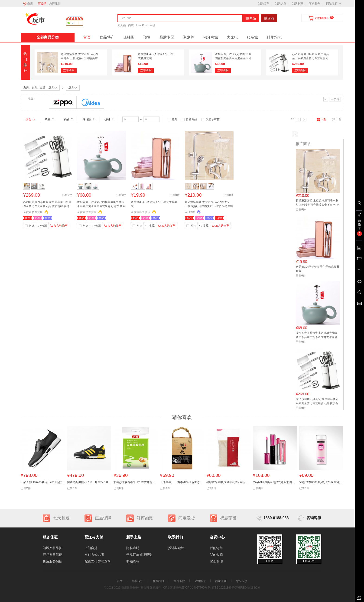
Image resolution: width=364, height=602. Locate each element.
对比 (32, 226)
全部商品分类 (48, 37)
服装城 (252, 37)
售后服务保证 (52, 561)
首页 (87, 37)
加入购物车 (59, 226)
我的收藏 (298, 3)
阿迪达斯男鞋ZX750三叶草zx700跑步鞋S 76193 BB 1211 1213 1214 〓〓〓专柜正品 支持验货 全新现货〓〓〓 (89, 482)
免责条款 (179, 581)
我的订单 (264, 3)
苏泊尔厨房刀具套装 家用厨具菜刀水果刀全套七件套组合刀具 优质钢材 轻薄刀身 (310, 58)
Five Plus (142, 25)
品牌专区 (167, 37)
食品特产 (107, 37)
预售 (147, 37)
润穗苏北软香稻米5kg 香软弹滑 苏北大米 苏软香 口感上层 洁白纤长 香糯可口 (136, 482)
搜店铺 (269, 18)
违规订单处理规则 (139, 555)
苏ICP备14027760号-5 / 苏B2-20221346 (207, 588)
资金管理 (216, 561)
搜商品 (251, 18)
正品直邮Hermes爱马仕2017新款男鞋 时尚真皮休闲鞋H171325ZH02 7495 (43, 482)
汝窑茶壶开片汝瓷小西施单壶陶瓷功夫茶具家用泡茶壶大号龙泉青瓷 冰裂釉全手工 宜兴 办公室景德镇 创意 (101, 205)
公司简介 (200, 581)
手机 (153, 25)
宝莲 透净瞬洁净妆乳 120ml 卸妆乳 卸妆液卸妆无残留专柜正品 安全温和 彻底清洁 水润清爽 (321, 482)
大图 (321, 119)
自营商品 (192, 119)
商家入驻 (221, 581)
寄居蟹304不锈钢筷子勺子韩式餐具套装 (154, 204)
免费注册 (55, 3)
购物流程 (133, 561)
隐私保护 (138, 581)
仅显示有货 (213, 119)
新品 (68, 119)
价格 (109, 119)
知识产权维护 (52, 548)
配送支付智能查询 (97, 561)
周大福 (122, 25)
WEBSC (190, 212)
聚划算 (189, 37)
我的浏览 (281, 3)
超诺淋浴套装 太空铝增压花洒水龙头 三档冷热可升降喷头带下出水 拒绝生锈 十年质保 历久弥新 (209, 205)
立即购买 (69, 70)
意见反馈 (242, 581)
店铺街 (129, 37)
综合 (30, 119)
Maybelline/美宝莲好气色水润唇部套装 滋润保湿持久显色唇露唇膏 (275, 482)
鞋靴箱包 (274, 37)
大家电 (232, 37)
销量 (49, 119)
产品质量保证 (52, 555)
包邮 (175, 119)
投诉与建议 (176, 548)
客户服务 (315, 3)
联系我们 (158, 581)
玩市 (253, 588)
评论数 (89, 119)
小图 (336, 119)
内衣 (131, 25)
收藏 (42, 226)
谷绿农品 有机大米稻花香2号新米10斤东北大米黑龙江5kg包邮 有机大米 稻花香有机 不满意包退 (228, 482)
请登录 (42, 3)
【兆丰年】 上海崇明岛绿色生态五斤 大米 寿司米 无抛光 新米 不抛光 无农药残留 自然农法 (182, 482)
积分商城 (211, 37)
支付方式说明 (94, 555)
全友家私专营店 (33, 212)
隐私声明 (133, 548)
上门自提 (91, 548)
